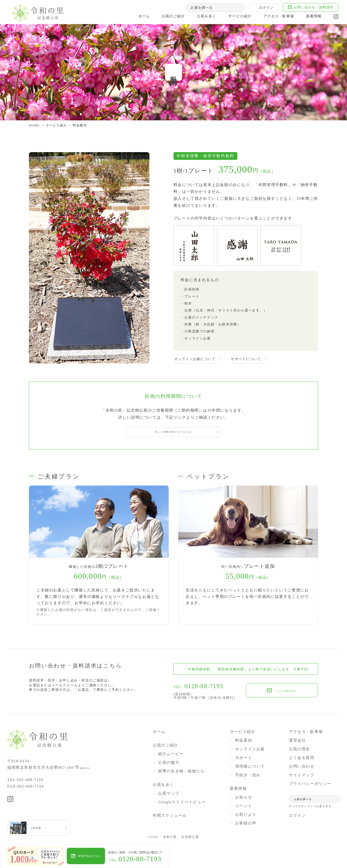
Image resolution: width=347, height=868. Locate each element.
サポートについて (246, 359)
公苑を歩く (200, 18)
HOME (34, 125)
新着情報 (310, 18)
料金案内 (244, 742)
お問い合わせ (302, 768)
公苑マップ (169, 795)
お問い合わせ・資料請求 (310, 8)
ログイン (263, 8)
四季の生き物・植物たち (181, 773)
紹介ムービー (171, 755)
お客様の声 (246, 825)
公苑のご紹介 (166, 18)
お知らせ (244, 799)
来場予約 (102, 856)
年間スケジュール (170, 817)
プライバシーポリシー (310, 785)
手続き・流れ (248, 776)
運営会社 (297, 742)
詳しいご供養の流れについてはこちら (173, 433)
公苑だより (246, 816)
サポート (244, 759)
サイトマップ (302, 776)
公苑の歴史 (300, 750)
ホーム (136, 18)
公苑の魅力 (169, 764)
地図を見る (90, 769)
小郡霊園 (39, 830)
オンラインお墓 (250, 750)
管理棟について (250, 768)
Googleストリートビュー (182, 803)
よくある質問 (302, 759)
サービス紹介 (234, 18)
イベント (244, 807)
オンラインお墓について (195, 359)
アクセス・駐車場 (274, 18)
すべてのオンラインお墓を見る (310, 808)
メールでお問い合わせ (286, 692)
